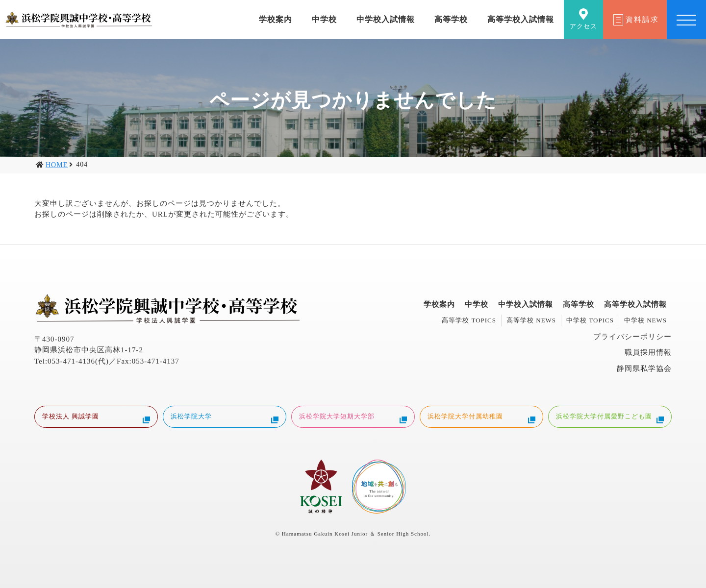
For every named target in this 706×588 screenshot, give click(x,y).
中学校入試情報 (386, 19)
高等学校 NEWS (531, 320)
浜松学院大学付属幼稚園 (481, 418)
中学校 (324, 19)
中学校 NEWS (645, 320)
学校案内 (276, 19)
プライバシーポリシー (632, 337)
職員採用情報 (648, 352)
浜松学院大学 (225, 418)
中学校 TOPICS (590, 320)
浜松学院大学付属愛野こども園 (610, 418)
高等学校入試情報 (521, 19)
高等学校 (451, 19)
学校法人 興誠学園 (96, 418)
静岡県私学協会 (644, 368)
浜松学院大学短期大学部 (353, 418)
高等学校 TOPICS (469, 320)
